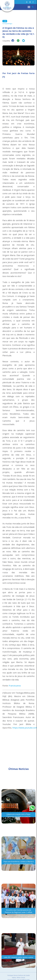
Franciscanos (15, 686)
